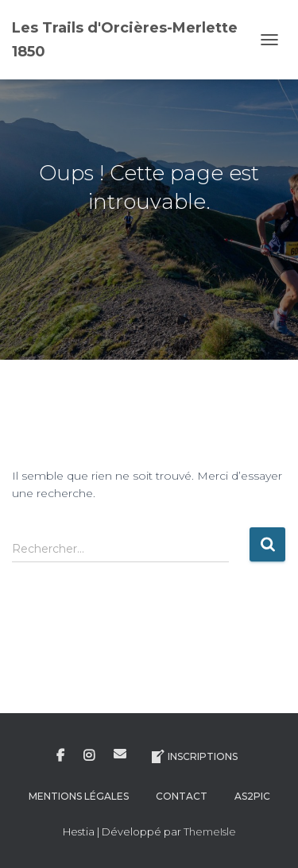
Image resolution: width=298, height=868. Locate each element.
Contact (182, 796)
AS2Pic (252, 796)
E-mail (120, 754)
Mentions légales (79, 796)
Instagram (89, 756)
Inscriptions (194, 757)
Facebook (60, 756)
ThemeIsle (210, 831)
